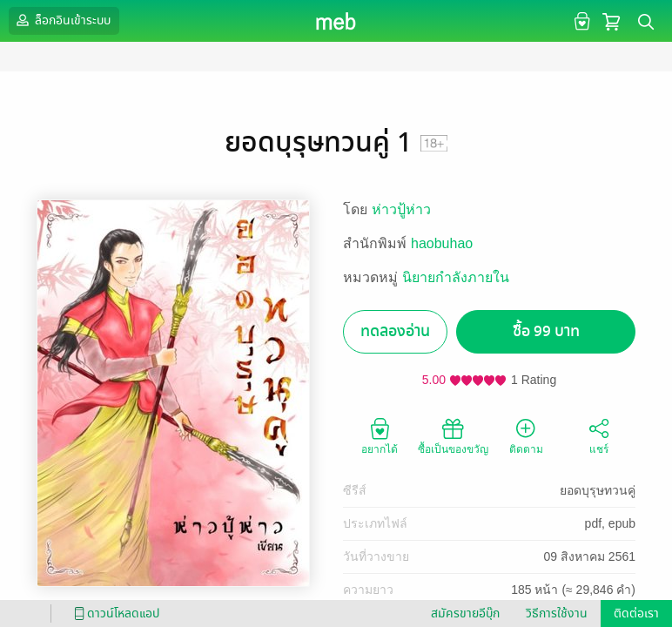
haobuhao (442, 243)
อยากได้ (380, 435)
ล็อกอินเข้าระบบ (62, 20)
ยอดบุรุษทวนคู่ (598, 490)
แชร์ (599, 435)
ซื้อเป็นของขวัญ (453, 435)
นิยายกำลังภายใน (456, 277)
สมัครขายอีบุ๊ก (465, 614)
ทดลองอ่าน (395, 331)
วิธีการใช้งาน (557, 614)
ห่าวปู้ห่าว (401, 209)
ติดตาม (526, 435)
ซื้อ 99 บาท (546, 331)
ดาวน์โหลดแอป (114, 614)
